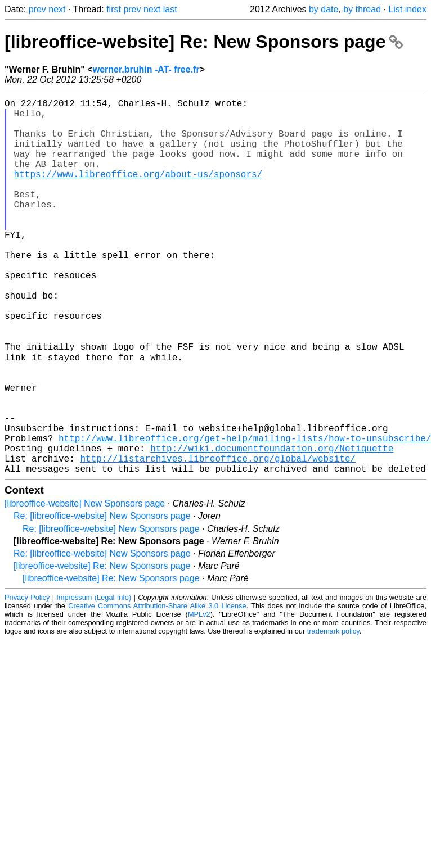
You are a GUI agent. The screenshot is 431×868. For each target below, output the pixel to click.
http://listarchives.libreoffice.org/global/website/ (218, 538)
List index (407, 9)
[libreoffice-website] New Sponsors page (85, 586)
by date (324, 9)
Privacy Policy (27, 679)
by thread (362, 9)
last (170, 9)
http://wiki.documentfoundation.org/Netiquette (272, 526)
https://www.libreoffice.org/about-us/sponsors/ (138, 192)
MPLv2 (199, 696)
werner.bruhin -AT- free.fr (146, 69)
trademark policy (333, 713)
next (57, 9)
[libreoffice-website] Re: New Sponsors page (204, 42)
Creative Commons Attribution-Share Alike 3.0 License (157, 688)
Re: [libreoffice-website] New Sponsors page (102, 598)
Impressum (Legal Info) (94, 679)
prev (37, 9)
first (114, 9)
